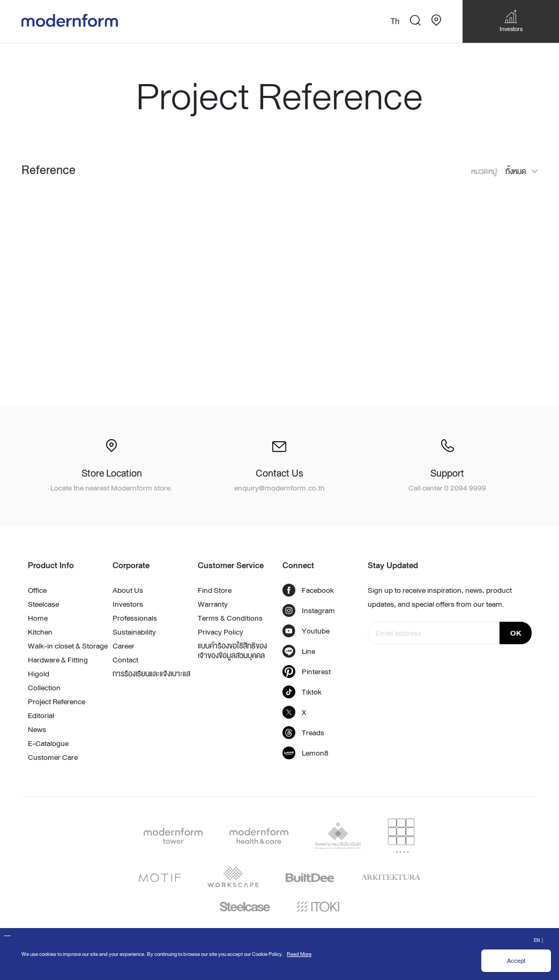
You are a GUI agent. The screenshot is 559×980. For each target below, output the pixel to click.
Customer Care (53, 757)
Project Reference (57, 702)
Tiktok (302, 692)
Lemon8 (305, 753)
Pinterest (307, 672)
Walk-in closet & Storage (68, 646)
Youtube (306, 631)
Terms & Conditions (230, 618)
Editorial (41, 715)
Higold (39, 674)
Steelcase (43, 604)
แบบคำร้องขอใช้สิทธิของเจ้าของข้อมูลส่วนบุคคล (232, 651)
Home (38, 618)
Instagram (309, 610)
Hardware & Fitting (58, 660)
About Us (128, 590)
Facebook (308, 590)
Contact (125, 660)
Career (124, 646)
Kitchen (40, 632)
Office (37, 590)
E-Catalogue (48, 743)
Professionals (135, 618)
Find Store (215, 590)
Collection (44, 688)
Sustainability (134, 632)
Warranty (213, 604)
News (37, 729)
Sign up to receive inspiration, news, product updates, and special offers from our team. (440, 597)
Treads (303, 733)
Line (299, 651)
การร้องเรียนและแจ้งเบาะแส (151, 674)
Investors (128, 604)
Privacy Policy (221, 632)
